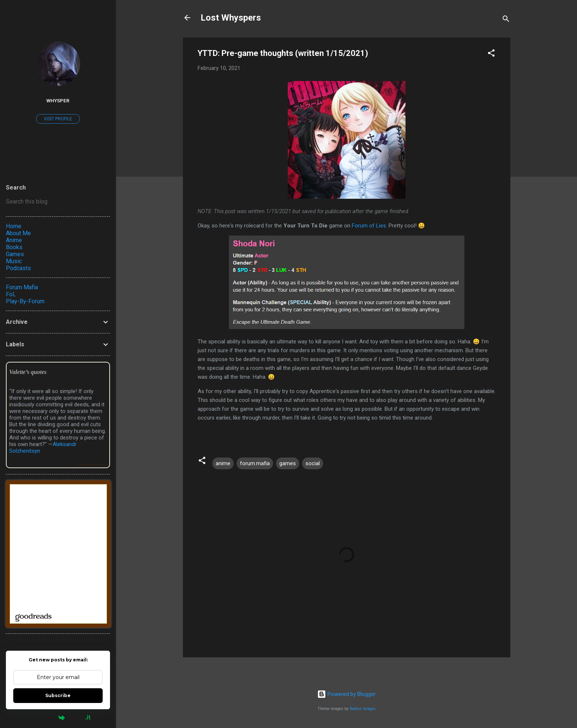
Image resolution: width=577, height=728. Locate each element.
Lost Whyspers (231, 18)
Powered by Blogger (346, 694)
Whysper (58, 100)
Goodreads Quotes (91, 465)
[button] (491, 54)
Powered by (58, 717)
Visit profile (58, 119)
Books (14, 247)
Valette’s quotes (28, 372)
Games (15, 254)
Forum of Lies (369, 226)
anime (223, 463)
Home (14, 226)
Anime (14, 240)
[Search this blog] (58, 202)
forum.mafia (255, 463)
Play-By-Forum (25, 301)
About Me (18, 233)
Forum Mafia (22, 287)
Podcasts (18, 268)
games (288, 463)
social (313, 463)
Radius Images (363, 709)
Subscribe (58, 695)
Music (14, 261)
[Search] (506, 20)
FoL (11, 294)
